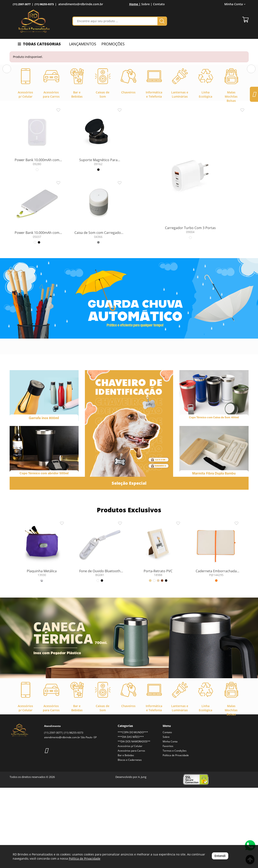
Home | (135, 4)
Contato (159, 4)
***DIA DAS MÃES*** (131, 817)
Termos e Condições (175, 831)
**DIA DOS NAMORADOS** (134, 822)
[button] (7, 106)
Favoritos (168, 826)
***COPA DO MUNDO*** (133, 813)
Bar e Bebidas (126, 835)
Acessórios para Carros (131, 831)
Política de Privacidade (176, 835)
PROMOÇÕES (113, 44)
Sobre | (147, 4)
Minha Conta (235, 4)
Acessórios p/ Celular (130, 826)
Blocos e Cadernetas (130, 840)
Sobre (166, 817)
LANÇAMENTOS (83, 44)
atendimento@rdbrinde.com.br (81, 4)
